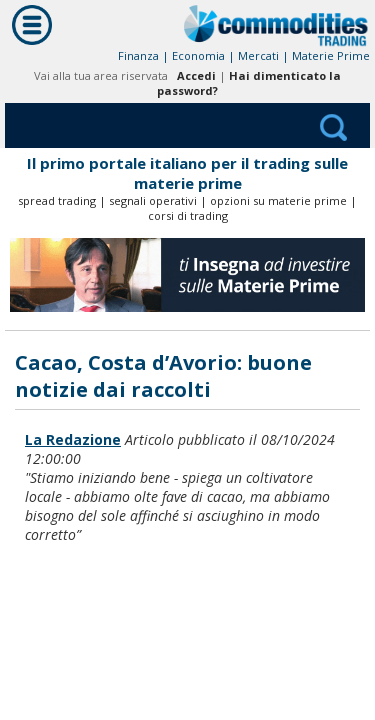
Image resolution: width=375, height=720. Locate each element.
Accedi (196, 75)
